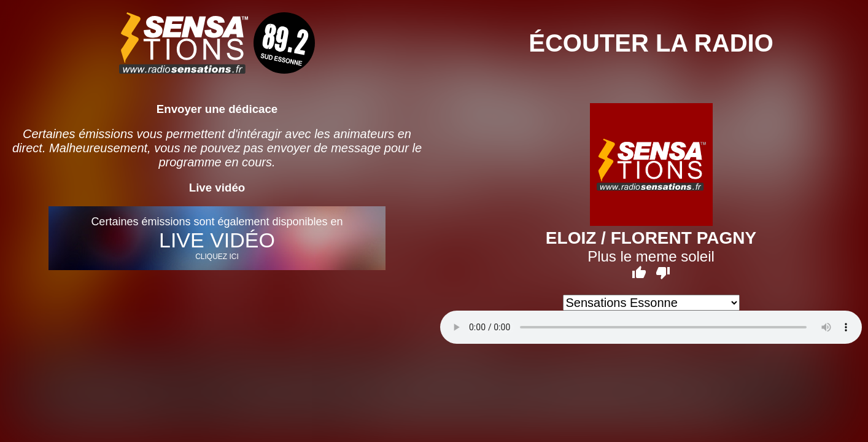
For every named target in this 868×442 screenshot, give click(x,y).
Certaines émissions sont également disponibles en (217, 238)
